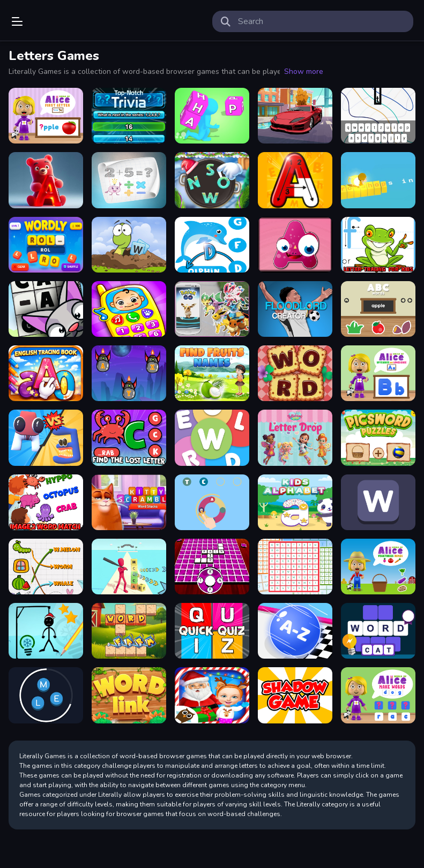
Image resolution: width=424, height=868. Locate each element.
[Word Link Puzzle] (129, 695)
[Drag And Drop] (295, 695)
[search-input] (322, 21)
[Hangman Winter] (46, 631)
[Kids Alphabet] (295, 502)
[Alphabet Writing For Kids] (295, 180)
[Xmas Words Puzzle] (212, 180)
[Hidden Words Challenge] (212, 567)
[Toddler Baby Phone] (129, 309)
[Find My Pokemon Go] (212, 309)
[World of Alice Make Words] (378, 695)
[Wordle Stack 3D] (212, 116)
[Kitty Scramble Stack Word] (129, 502)
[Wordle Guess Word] (378, 502)
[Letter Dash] (129, 373)
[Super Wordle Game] (212, 437)
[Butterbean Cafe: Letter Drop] (295, 437)
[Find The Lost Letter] (129, 437)
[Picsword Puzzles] (378, 437)
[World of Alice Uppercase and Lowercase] (378, 373)
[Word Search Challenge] (295, 567)
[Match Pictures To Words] (46, 567)
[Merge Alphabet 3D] (46, 437)
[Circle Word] (46, 695)
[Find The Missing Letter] (212, 245)
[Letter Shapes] (295, 245)
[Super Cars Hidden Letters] (295, 116)
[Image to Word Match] (46, 502)
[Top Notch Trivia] (129, 116)
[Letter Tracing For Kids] (378, 245)
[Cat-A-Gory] (46, 309)
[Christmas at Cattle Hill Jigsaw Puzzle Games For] (212, 695)
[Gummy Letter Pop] (46, 180)
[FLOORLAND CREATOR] (295, 309)
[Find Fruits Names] (212, 373)
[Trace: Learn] (46, 373)
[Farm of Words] (129, 631)
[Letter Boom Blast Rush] (129, 567)
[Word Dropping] (378, 116)
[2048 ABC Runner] (295, 631)
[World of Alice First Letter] (46, 116)
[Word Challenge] (378, 631)
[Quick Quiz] (212, 631)
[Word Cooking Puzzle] (295, 373)
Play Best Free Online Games (60, 21)
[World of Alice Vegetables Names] (378, 567)
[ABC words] (378, 309)
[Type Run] (378, 180)
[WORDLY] (46, 245)
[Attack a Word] (129, 245)
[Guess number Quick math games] (129, 180)
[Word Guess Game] (212, 502)
